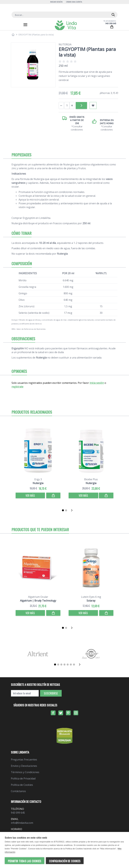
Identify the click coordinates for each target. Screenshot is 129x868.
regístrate (17, 387)
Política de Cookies (22, 785)
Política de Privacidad (23, 778)
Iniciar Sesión (56, 2)
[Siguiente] (73, 510)
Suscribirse (51, 693)
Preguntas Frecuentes (24, 760)
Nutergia (65, 44)
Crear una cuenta (74, 2)
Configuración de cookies (65, 861)
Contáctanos (18, 791)
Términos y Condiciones (25, 772)
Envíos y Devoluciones (24, 766)
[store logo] (66, 25)
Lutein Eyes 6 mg (91, 597)
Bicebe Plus (91, 479)
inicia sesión (97, 383)
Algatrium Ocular (38, 597)
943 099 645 (111, 23)
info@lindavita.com (22, 823)
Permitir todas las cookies (25, 861)
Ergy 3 (38, 479)
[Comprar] (53, 495)
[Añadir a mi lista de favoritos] (93, 105)
